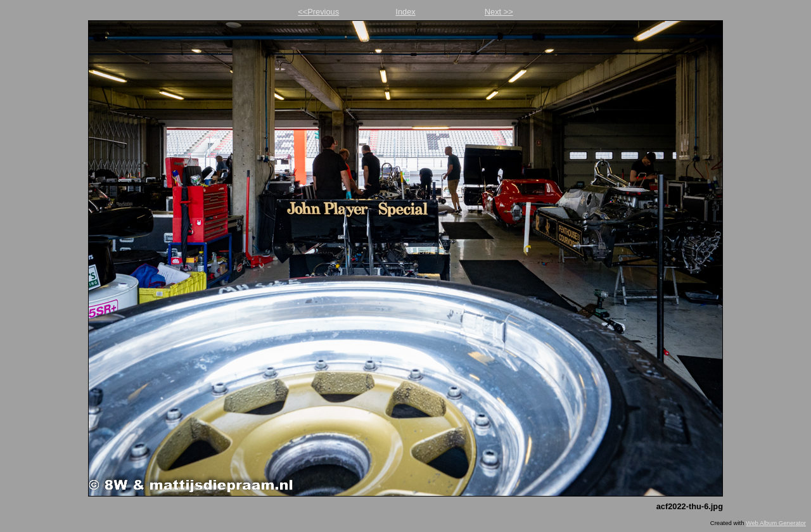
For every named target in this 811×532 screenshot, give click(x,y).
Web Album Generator (776, 523)
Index (405, 12)
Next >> (499, 12)
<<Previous (318, 12)
